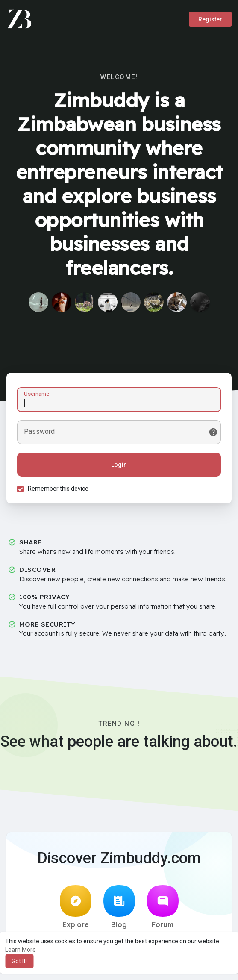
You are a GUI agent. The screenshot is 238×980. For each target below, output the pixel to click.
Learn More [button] (21, 950)
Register (210, 19)
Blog (119, 907)
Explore (76, 907)
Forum (163, 907)
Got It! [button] (19, 961)
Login (119, 465)
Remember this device (58, 489)
